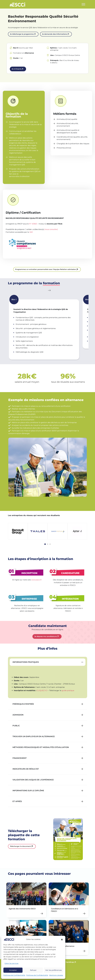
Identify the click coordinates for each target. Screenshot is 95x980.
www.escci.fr (36, 580)
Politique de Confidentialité (14, 975)
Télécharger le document (20, 846)
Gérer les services (11, 963)
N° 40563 (33, 224)
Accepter (13, 970)
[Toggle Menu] (83, 4)
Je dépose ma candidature (46, 636)
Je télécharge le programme (22, 34)
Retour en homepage (17, 5)
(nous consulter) (51, 229)
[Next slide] (50, 290)
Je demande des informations (54, 34)
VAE (31, 232)
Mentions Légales (56, 975)
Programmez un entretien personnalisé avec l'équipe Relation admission (46, 269)
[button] (62, 939)
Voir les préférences (53, 970)
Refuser (33, 970)
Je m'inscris (16, 69)
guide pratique (68, 690)
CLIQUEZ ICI (42, 690)
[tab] (45, 544)
